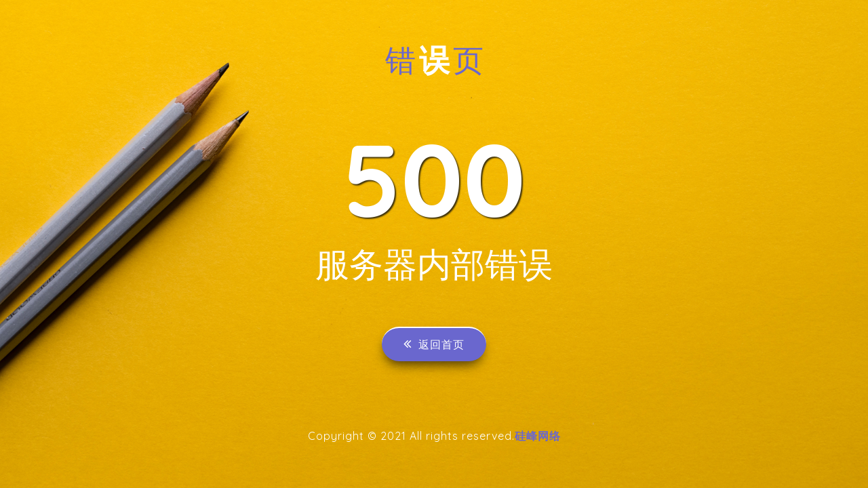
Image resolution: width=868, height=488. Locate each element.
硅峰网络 (538, 436)
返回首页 (434, 344)
